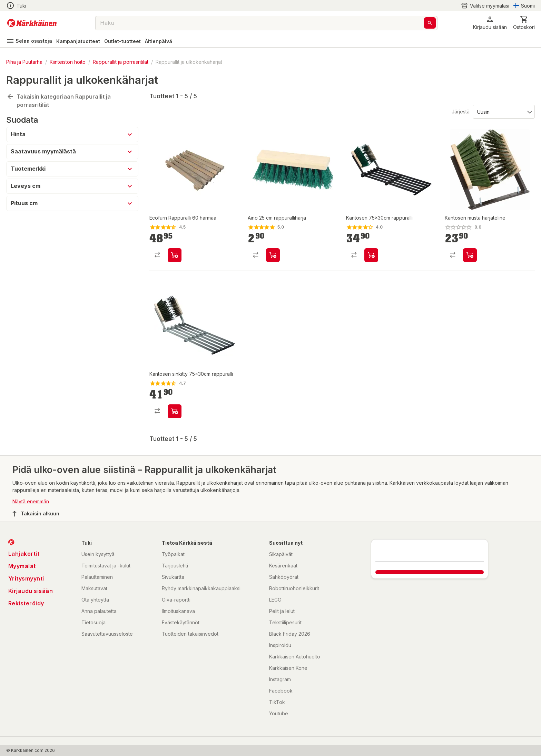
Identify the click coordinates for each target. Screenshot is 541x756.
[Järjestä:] (503, 111)
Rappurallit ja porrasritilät (121, 62)
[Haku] (430, 23)
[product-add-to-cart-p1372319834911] (371, 255)
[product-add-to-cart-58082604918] (470, 255)
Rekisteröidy (26, 603)
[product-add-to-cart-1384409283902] (175, 411)
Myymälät (22, 566)
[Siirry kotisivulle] (32, 23)
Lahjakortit (24, 554)
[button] (490, 23)
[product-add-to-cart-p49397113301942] (175, 255)
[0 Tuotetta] (524, 23)
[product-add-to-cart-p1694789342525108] (273, 255)
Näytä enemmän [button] (31, 501)
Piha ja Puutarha (24, 62)
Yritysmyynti (26, 578)
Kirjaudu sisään (31, 591)
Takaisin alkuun (36, 514)
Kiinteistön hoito (68, 62)
